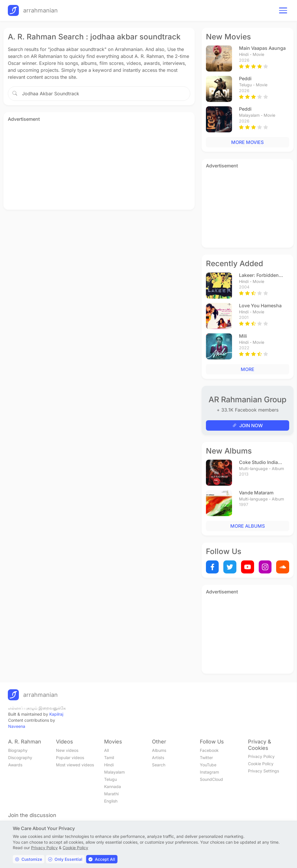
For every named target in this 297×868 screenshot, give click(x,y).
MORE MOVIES (247, 142)
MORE (248, 369)
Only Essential (65, 859)
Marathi (111, 794)
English (111, 801)
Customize (29, 859)
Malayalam (114, 772)
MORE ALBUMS (248, 526)
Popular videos (70, 758)
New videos (67, 750)
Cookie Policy (261, 764)
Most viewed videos (75, 765)
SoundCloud (211, 779)
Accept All (102, 859)
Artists (158, 758)
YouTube (208, 765)
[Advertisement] (99, 165)
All (106, 750)
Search (159, 765)
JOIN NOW (248, 425)
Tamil (109, 758)
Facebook (209, 750)
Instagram (209, 772)
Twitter (206, 758)
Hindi (109, 765)
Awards (15, 765)
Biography (18, 750)
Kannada (113, 786)
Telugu (111, 779)
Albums (159, 750)
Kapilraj (56, 714)
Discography (20, 758)
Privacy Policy (261, 756)
